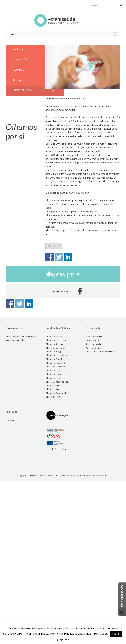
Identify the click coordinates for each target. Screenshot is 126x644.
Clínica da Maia (53, 385)
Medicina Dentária (15, 340)
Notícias (10, 420)
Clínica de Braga (54, 352)
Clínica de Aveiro (54, 344)
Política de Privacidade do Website (93, 476)
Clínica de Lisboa (54, 378)
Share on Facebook (50, 257)
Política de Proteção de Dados (101, 352)
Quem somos (93, 340)
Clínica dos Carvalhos (56, 355)
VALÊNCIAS (19, 49)
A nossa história (94, 337)
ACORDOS (18, 70)
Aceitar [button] (116, 634)
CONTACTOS (20, 80)
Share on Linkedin (68, 257)
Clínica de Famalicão (56, 363)
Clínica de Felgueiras (56, 367)
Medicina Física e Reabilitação (20, 337)
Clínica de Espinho (55, 359)
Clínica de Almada (55, 337)
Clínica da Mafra (54, 389)
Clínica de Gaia (53, 370)
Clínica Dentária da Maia (58, 382)
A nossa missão (94, 344)
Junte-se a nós (93, 348)
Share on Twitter (59, 257)
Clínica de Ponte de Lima (58, 393)
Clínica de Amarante (56, 340)
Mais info (63, 640)
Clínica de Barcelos (55, 348)
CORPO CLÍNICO (22, 60)
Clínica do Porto (54, 397)
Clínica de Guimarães (56, 374)
